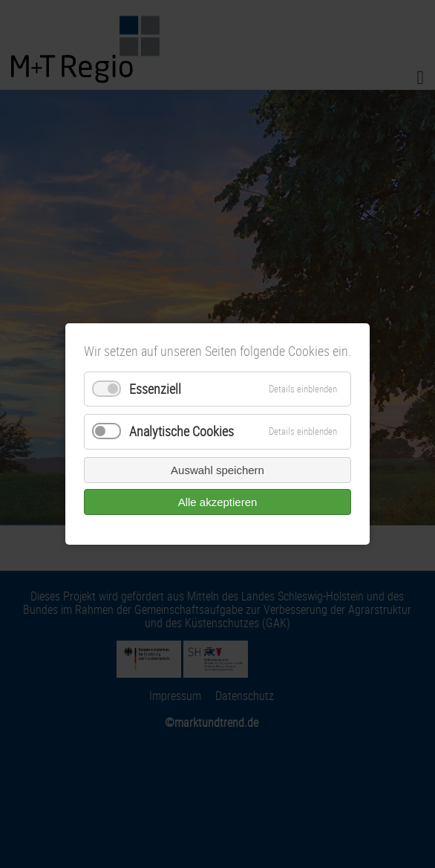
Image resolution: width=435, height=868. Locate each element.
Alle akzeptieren (218, 502)
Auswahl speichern (218, 470)
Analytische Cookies (181, 432)
